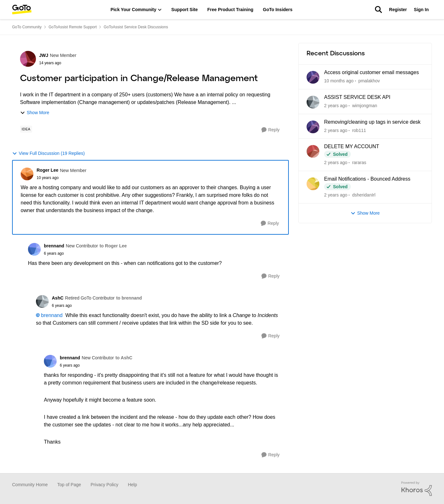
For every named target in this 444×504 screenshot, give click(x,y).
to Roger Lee (113, 246)
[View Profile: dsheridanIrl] (313, 184)
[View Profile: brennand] (34, 249)
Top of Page (69, 485)
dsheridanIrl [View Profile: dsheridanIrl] (364, 195)
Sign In (421, 10)
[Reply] (271, 130)
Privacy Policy (104, 485)
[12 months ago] (336, 106)
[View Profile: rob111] (313, 127)
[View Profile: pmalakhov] (313, 77)
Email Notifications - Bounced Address (367, 179)
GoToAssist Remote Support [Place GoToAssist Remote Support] (73, 27)
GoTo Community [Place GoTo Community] (27, 27)
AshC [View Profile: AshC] (58, 298)
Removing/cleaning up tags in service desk (372, 122)
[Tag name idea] (26, 129)
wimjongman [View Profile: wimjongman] (365, 106)
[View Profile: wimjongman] (313, 102)
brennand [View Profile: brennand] (54, 246)
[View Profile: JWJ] (28, 59)
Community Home (30, 485)
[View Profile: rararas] (313, 151)
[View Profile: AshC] (42, 301)
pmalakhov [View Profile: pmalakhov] (369, 81)
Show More (35, 113)
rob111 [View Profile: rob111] (359, 130)
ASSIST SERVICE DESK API (357, 97)
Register (398, 10)
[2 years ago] (336, 130)
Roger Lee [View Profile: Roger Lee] (47, 170)
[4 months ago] (339, 81)
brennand (52, 315)
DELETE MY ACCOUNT (352, 146)
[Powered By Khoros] (417, 489)
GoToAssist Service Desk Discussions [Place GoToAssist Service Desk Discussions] (136, 27)
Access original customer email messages (371, 72)
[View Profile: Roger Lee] (27, 174)
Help (132, 485)
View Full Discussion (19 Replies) (48, 153)
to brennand (129, 298)
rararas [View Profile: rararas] (359, 162)
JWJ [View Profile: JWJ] (44, 55)
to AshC (124, 358)
